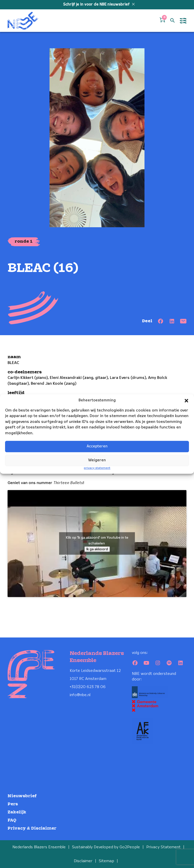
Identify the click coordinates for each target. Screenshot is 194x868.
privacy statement (97, 468)
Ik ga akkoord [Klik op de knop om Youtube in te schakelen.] (97, 549)
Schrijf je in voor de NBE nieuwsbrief (97, 5)
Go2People (130, 847)
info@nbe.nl (80, 695)
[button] (186, 401)
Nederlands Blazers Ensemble (39, 847)
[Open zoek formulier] (173, 21)
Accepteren (97, 447)
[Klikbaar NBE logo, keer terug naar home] (23, 21)
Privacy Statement (163, 847)
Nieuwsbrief (22, 796)
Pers (13, 804)
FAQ (12, 820)
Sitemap (106, 861)
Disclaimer (83, 861)
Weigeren (97, 461)
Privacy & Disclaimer (32, 828)
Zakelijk (17, 812)
